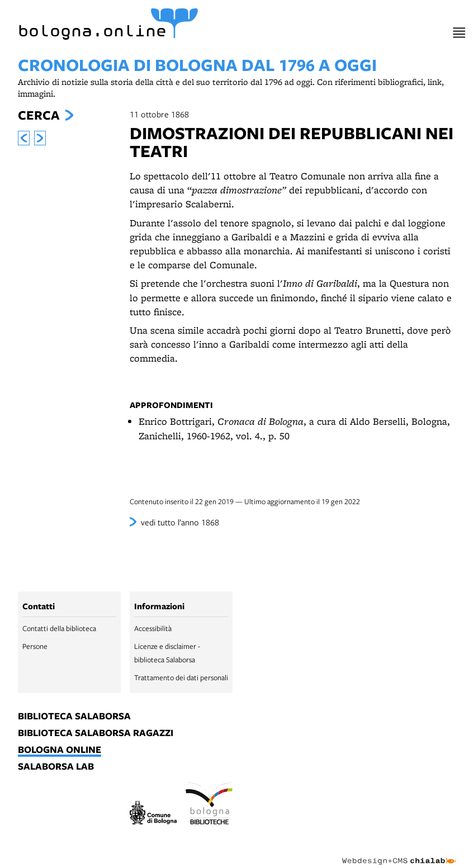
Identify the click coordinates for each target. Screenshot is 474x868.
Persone (35, 646)
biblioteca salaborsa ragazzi (96, 733)
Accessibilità (153, 628)
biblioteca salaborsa (74, 717)
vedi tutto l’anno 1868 (180, 522)
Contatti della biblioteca (59, 628)
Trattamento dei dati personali (181, 677)
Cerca (39, 115)
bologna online (60, 750)
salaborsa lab (56, 767)
